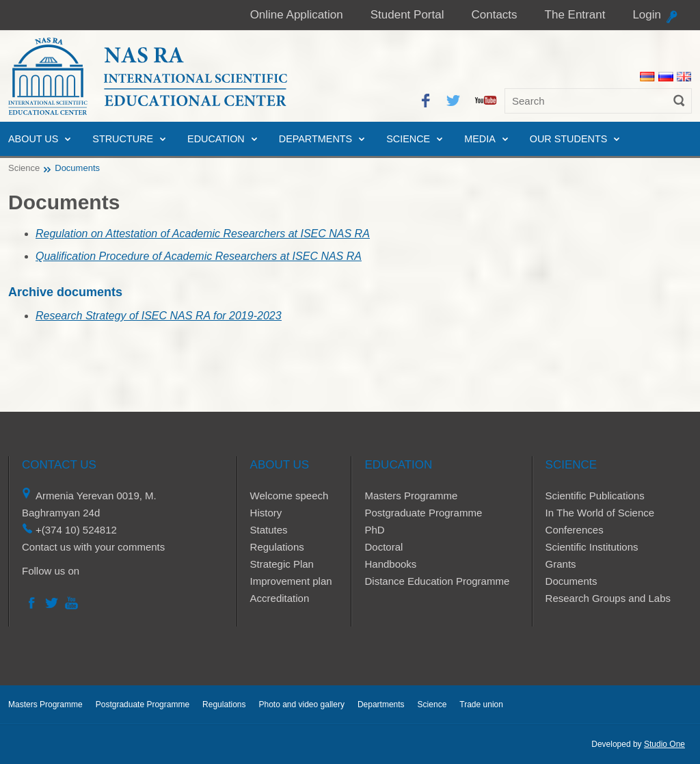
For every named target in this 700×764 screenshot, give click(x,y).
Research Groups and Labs (608, 598)
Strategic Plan (282, 564)
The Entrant (575, 15)
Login (647, 15)
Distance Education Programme (437, 581)
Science (408, 139)
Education (216, 139)
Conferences (575, 530)
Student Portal (407, 15)
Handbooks (390, 564)
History (266, 513)
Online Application (297, 15)
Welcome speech (290, 496)
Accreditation (280, 598)
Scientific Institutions (592, 547)
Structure (123, 139)
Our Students (569, 139)
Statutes (269, 530)
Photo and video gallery (301, 704)
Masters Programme (411, 496)
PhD (374, 530)
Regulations (277, 547)
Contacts (494, 15)
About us (33, 139)
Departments (315, 139)
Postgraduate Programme (423, 513)
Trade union (481, 704)
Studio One (664, 744)
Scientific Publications (595, 496)
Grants (561, 564)
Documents (571, 581)
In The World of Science (600, 513)
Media (480, 139)
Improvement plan (291, 581)
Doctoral (383, 547)
